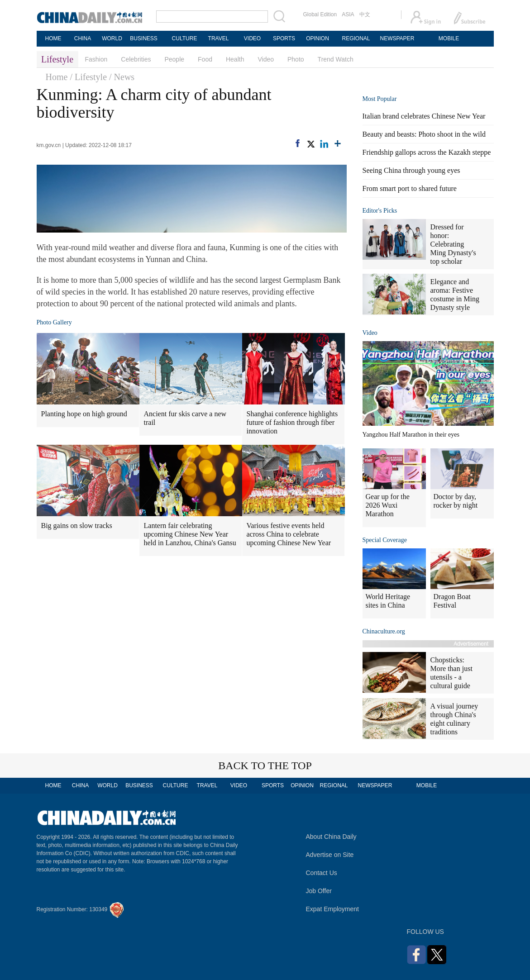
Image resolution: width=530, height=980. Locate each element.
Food (205, 59)
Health (235, 59)
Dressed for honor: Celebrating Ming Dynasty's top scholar (453, 244)
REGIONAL (356, 38)
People (174, 59)
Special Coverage (385, 540)
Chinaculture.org (384, 631)
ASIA (348, 14)
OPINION (318, 38)
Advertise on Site (330, 855)
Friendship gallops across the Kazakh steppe (427, 152)
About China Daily (331, 837)
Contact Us (322, 873)
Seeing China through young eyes (411, 170)
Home (57, 77)
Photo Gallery (54, 322)
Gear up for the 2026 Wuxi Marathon (388, 505)
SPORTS (284, 38)
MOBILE (449, 38)
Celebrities (136, 59)
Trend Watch (336, 59)
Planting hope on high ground (84, 414)
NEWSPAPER (397, 38)
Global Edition (320, 14)
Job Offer (319, 891)
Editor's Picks (380, 211)
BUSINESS (144, 38)
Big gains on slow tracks (77, 526)
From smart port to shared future (410, 188)
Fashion (96, 59)
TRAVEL (219, 38)
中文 (365, 14)
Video (266, 59)
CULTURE (185, 38)
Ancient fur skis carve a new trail (185, 418)
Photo (296, 59)
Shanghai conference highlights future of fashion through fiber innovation (292, 422)
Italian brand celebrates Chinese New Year (424, 116)
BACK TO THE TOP (265, 766)
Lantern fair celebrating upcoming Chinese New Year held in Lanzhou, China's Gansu (190, 534)
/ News (122, 77)
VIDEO (252, 38)
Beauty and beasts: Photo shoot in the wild (424, 134)
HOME (53, 38)
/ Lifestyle (88, 77)
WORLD (112, 38)
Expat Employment (333, 909)
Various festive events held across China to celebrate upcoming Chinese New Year (289, 534)
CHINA (83, 38)
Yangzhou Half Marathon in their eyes (411, 435)
